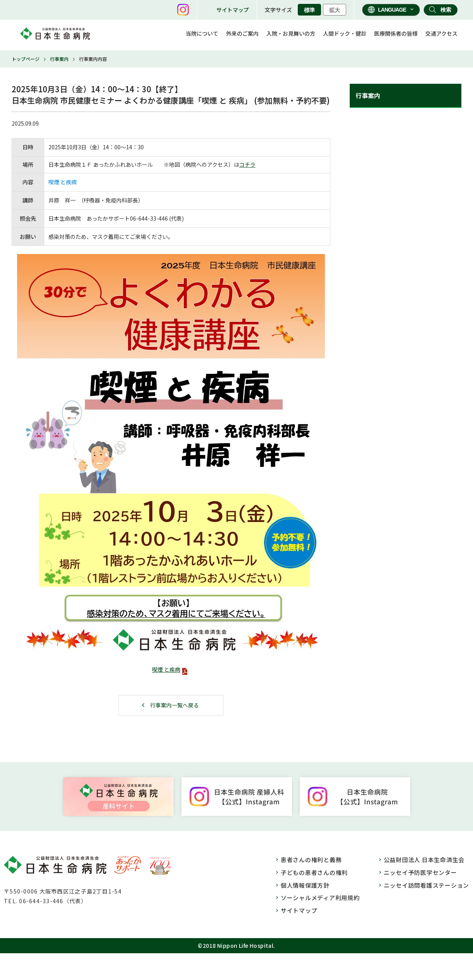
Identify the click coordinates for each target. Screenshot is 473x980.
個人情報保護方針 (305, 885)
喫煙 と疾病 (166, 669)
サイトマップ (233, 10)
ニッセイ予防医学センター (420, 872)
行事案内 (59, 59)
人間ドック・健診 (345, 33)
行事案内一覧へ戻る (174, 705)
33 (153, 218)
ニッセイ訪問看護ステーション (427, 885)
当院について (202, 33)
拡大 (335, 10)
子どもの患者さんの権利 (314, 872)
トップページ (26, 59)
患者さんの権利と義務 (311, 860)
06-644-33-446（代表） (53, 901)
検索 (446, 10)
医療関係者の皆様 (396, 33)
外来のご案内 (242, 33)
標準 (309, 10)
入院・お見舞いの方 (291, 33)
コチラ (247, 164)
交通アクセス (441, 33)
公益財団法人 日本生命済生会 (424, 860)
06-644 (139, 218)
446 (163, 218)
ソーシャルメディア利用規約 (320, 898)
